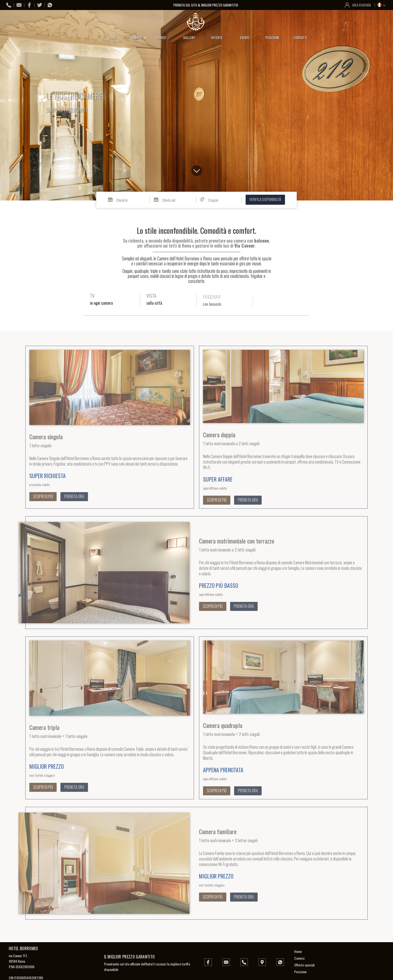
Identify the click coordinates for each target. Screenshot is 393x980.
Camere (299, 958)
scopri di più (43, 496)
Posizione (300, 972)
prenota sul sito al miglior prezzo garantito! (206, 5)
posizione (272, 37)
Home (298, 951)
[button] (382, 5)
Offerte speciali (304, 965)
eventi (245, 37)
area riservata (362, 5)
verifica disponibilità (265, 199)
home (112, 37)
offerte (217, 37)
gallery (189, 37)
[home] (197, 22)
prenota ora (74, 496)
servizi (161, 37)
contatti (300, 37)
